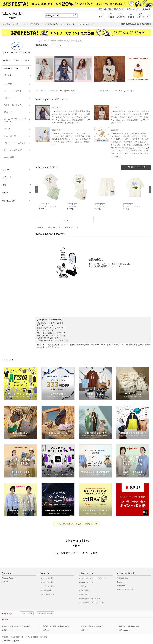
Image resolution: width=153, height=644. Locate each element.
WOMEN (7, 60)
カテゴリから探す (48, 586)
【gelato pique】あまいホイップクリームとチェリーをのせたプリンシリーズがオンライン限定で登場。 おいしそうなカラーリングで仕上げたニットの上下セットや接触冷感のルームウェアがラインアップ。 (130, 117)
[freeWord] (17, 68)
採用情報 (44, 637)
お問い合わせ (84, 590)
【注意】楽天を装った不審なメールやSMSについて (77, 524)
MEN (17, 60)
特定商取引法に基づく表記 (89, 598)
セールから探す (47, 590)
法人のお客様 (84, 594)
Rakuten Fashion (50, 41)
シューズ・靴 (18, 136)
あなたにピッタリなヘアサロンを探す (16, 626)
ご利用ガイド (84, 586)
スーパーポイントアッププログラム (93, 578)
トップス (18, 84)
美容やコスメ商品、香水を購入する (56, 626)
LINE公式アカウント (125, 589)
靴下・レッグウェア (18, 150)
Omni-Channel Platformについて (92, 602)
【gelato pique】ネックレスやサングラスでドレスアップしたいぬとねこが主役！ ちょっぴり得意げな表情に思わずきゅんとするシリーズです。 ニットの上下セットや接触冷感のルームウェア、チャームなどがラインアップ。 (71, 117)
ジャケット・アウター (18, 91)
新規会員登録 (123, 578)
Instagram (121, 586)
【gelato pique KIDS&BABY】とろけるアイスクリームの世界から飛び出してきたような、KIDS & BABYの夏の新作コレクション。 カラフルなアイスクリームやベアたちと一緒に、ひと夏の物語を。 (71, 139)
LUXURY (5, 582)
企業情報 (5, 637)
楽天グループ (132, 9)
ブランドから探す (48, 578)
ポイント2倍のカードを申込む (92, 626)
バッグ (18, 129)
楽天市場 (146, 9)
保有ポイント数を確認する (129, 626)
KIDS (27, 60)
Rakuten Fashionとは (87, 582)
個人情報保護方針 (17, 637)
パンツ (18, 98)
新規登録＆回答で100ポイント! (111, 9)
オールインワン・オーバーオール (18, 120)
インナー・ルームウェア (18, 143)
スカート (18, 112)
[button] (51, 194)
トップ (38, 41)
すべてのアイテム (48, 594)
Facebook (121, 582)
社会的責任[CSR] (32, 637)
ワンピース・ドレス (18, 105)
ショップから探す (48, 582)
